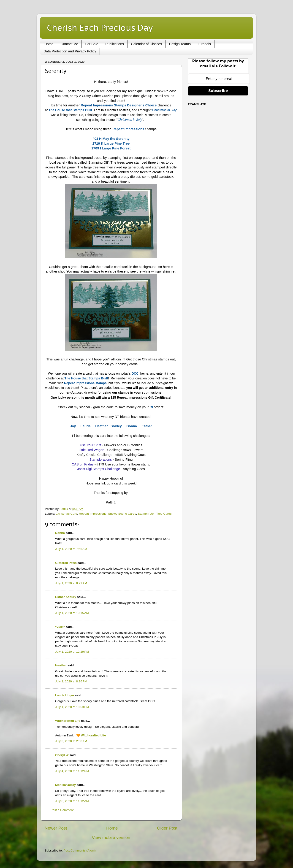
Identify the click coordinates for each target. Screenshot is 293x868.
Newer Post (56, 828)
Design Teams (180, 44)
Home (49, 44)
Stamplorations (101, 460)
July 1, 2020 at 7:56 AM (71, 549)
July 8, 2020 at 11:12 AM (72, 801)
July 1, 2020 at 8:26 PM (71, 681)
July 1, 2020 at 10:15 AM (72, 613)
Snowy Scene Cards (122, 514)
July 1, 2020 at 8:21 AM (71, 583)
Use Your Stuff (91, 445)
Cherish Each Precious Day (100, 28)
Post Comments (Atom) (80, 850)
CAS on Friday (83, 464)
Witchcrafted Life (68, 721)
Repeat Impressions (93, 514)
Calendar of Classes (146, 44)
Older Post (167, 828)
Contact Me (69, 44)
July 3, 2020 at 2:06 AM (71, 741)
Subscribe (218, 91)
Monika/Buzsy (65, 785)
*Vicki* (60, 627)
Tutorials (204, 44)
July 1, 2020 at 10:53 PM (72, 707)
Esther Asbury (66, 597)
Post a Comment (62, 810)
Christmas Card (66, 514)
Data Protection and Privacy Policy (70, 51)
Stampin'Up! (146, 514)
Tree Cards (164, 514)
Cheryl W (62, 755)
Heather (61, 665)
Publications (115, 44)
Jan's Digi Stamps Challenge (99, 469)
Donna (60, 533)
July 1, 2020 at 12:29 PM (72, 652)
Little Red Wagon (92, 450)
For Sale (92, 44)
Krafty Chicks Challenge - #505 (100, 455)
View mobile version (111, 837)
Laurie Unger (65, 695)
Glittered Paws (66, 563)
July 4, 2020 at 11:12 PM (72, 771)
